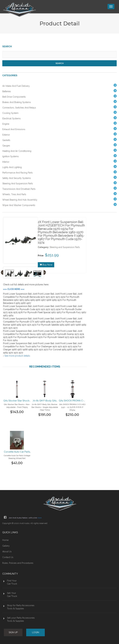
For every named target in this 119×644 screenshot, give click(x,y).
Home (5, 540)
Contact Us (8, 557)
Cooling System (10, 113)
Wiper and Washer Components (19, 205)
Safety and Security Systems (17, 178)
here (40, 518)
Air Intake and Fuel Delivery (16, 86)
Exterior (6, 135)
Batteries (7, 91)
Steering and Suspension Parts (18, 184)
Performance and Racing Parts (18, 173)
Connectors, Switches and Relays (19, 108)
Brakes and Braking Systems (17, 102)
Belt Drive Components (14, 97)
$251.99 (52, 255)
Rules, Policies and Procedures (18, 563)
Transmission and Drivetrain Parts (19, 189)
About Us (7, 552)
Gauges (6, 146)
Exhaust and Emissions (14, 129)
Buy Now (46, 265)
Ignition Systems (11, 156)
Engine (6, 124)
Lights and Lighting (12, 167)
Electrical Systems (11, 118)
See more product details (17, 356)
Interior (6, 162)
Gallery (6, 546)
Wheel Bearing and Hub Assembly (20, 200)
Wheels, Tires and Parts (14, 194)
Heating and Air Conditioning (17, 151)
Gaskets (6, 140)
